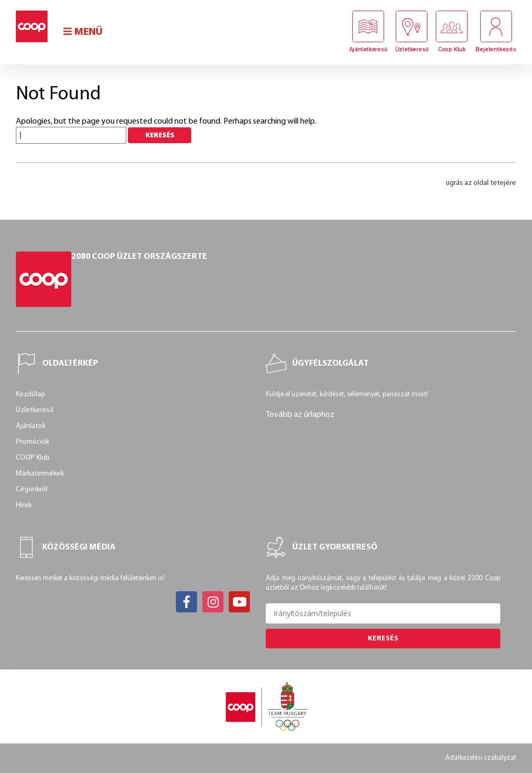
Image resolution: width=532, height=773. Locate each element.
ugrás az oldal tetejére (481, 183)
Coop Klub (452, 49)
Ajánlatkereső (368, 49)
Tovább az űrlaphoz (300, 415)
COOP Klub (33, 458)
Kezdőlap (31, 394)
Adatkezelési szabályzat (481, 758)
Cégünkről (32, 490)
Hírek (24, 505)
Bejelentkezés (496, 49)
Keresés (383, 639)
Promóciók (32, 442)
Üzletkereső (412, 49)
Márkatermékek (40, 474)
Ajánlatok (31, 426)
